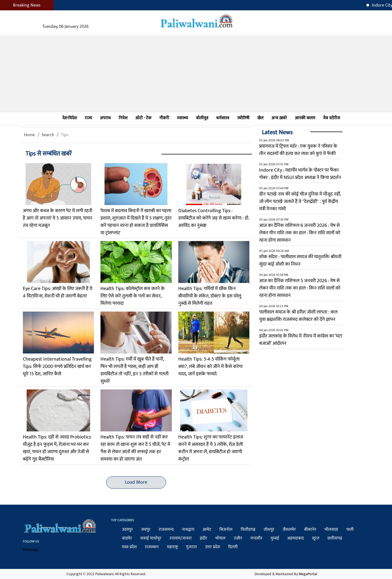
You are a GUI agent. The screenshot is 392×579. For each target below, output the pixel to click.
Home (29, 135)
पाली (350, 530)
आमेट (207, 530)
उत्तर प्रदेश (212, 547)
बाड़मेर (127, 538)
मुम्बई (275, 538)
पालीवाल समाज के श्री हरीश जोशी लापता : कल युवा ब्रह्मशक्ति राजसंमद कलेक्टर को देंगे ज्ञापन (298, 316)
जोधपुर (269, 530)
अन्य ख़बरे (279, 118)
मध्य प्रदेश (129, 547)
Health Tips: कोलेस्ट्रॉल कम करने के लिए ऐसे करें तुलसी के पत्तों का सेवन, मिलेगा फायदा (133, 296)
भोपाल (220, 538)
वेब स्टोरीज (332, 118)
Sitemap (30, 550)
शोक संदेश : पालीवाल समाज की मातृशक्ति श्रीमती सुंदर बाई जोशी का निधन (300, 260)
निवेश (123, 118)
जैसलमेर (289, 530)
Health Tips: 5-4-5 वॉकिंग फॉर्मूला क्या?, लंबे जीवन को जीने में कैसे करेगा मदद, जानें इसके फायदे (210, 367)
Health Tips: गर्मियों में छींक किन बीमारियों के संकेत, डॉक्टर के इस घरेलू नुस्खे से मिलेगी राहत (210, 296)
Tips (65, 135)
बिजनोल (226, 530)
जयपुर (146, 530)
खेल (260, 118)
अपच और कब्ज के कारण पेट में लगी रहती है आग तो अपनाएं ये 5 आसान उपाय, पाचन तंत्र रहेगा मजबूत (58, 218)
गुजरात (191, 547)
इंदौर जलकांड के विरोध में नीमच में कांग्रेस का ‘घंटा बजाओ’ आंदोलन (301, 340)
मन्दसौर (256, 538)
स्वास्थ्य (183, 118)
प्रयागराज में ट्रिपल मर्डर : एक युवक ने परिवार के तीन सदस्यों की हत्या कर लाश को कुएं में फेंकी (298, 150)
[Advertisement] (196, 74)
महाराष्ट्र (172, 547)
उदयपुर (127, 530)
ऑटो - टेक (143, 118)
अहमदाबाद (295, 538)
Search (48, 135)
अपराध (105, 118)
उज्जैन (238, 538)
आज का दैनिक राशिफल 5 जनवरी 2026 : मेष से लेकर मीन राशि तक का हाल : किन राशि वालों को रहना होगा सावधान (300, 288)
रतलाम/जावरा (181, 538)
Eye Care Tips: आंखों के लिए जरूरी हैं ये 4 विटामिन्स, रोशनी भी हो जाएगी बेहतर (58, 292)
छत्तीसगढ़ (335, 538)
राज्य (88, 118)
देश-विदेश (70, 118)
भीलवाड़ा (331, 530)
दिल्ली (233, 547)
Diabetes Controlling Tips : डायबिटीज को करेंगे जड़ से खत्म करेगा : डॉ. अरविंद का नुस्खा (214, 218)
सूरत (316, 538)
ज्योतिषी (243, 118)
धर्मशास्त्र (223, 118)
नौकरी (164, 118)
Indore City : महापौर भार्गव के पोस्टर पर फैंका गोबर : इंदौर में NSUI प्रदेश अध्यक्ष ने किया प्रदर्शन (300, 174)
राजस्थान (152, 547)
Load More (136, 482)
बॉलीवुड (202, 118)
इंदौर (203, 538)
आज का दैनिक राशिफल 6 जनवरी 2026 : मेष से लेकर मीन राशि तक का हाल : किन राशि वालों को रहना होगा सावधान (300, 233)
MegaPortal (308, 574)
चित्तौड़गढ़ (248, 530)
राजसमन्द (166, 530)
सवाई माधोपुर (151, 538)
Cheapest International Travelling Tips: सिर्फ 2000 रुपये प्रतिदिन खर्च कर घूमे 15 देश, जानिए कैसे (57, 367)
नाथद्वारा (188, 530)
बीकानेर (310, 530)
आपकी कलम (305, 118)
